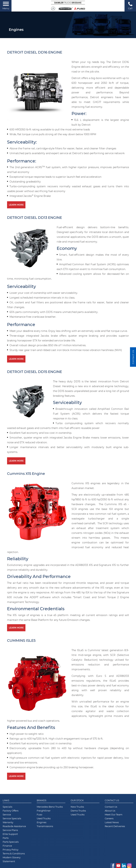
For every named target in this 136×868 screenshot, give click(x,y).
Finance (7, 846)
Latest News (112, 822)
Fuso (39, 814)
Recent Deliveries (115, 826)
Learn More (16, 205)
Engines (42, 822)
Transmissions (45, 826)
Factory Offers (11, 811)
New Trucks (77, 807)
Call (130, 6)
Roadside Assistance (14, 826)
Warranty (8, 822)
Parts (6, 838)
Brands (42, 800)
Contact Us (112, 800)
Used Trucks (44, 818)
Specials (7, 807)
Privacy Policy (11, 850)
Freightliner (44, 811)
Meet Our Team (114, 814)
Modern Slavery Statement (12, 859)
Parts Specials (11, 842)
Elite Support (10, 834)
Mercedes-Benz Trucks (50, 807)
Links (6, 800)
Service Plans (10, 830)
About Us (110, 811)
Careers (109, 818)
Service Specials (12, 818)
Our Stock (77, 800)
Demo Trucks (78, 811)
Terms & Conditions (14, 853)
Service (7, 814)
